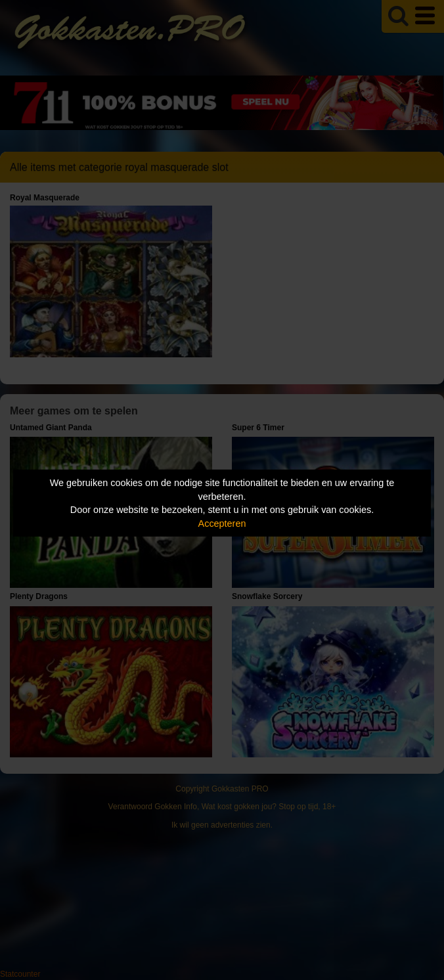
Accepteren (222, 523)
